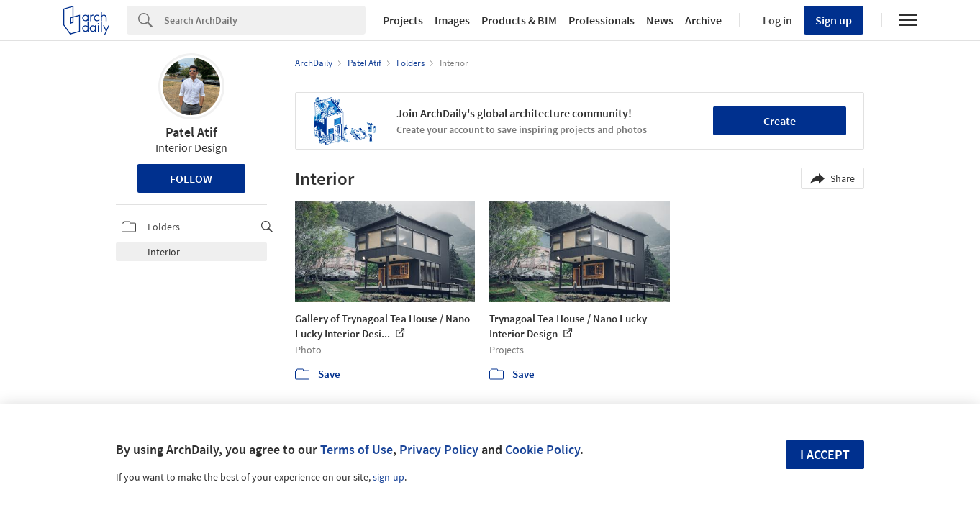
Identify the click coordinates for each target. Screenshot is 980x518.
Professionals (602, 20)
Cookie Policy (543, 449)
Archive (703, 20)
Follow (191, 178)
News (660, 20)
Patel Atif (191, 132)
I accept (825, 454)
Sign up (834, 20)
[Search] (265, 20)
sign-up (389, 477)
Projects (403, 20)
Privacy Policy (439, 449)
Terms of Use (357, 449)
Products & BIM (519, 20)
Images (452, 20)
